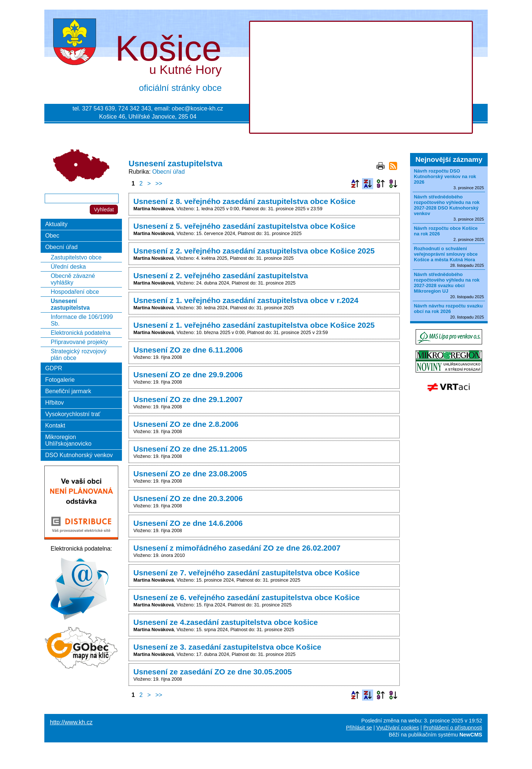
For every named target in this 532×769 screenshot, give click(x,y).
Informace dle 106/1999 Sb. (82, 320)
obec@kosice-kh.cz (197, 108)
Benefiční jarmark (68, 391)
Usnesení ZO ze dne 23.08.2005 (190, 474)
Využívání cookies (398, 728)
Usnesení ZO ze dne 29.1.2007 (188, 399)
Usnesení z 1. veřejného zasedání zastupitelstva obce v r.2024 (246, 300)
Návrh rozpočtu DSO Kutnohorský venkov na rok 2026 (445, 176)
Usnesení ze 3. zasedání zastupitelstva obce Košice (227, 647)
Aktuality (56, 224)
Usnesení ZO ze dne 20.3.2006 (188, 498)
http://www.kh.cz (71, 722)
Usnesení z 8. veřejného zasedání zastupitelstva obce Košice (244, 201)
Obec (52, 236)
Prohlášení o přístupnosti (453, 728)
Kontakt (55, 426)
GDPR (54, 368)
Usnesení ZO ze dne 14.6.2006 (188, 523)
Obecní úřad (168, 172)
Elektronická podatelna (81, 333)
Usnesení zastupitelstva (70, 304)
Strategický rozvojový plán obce (79, 355)
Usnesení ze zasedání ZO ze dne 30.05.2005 (213, 672)
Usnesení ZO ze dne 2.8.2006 (186, 424)
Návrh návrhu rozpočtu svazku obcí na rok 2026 (448, 309)
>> (159, 183)
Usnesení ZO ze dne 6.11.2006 (188, 350)
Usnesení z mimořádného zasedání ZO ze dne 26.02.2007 (237, 548)
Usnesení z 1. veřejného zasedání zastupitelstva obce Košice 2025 (254, 325)
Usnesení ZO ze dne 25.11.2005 (190, 449)
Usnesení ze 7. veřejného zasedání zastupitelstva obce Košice (247, 573)
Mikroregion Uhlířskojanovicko (68, 440)
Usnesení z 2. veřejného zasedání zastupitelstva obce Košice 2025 (254, 251)
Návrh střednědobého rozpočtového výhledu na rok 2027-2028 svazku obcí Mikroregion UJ (447, 283)
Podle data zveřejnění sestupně (393, 184)
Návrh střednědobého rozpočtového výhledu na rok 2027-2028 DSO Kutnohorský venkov (447, 205)
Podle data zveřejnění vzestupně (381, 184)
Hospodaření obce (75, 292)
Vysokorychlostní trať (73, 414)
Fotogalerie (60, 380)
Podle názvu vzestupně (355, 184)
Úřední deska (68, 267)
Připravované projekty (79, 342)
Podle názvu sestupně (368, 184)
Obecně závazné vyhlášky (73, 279)
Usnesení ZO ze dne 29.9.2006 (188, 375)
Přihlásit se (359, 728)
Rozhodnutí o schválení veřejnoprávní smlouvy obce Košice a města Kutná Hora (446, 254)
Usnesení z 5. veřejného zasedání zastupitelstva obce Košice (244, 226)
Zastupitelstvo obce (76, 257)
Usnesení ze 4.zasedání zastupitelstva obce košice (226, 622)
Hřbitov (54, 403)
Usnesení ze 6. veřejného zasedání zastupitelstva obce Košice (247, 597)
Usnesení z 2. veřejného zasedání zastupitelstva (221, 275)
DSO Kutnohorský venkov (79, 455)
